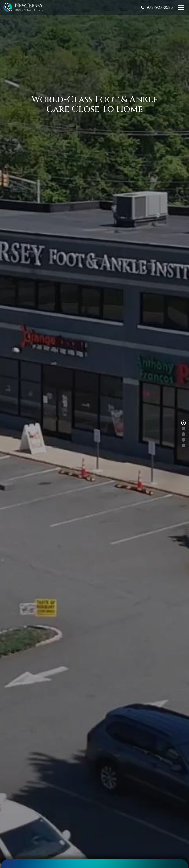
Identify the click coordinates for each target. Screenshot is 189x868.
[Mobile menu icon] (181, 8)
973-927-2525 (156, 7)
